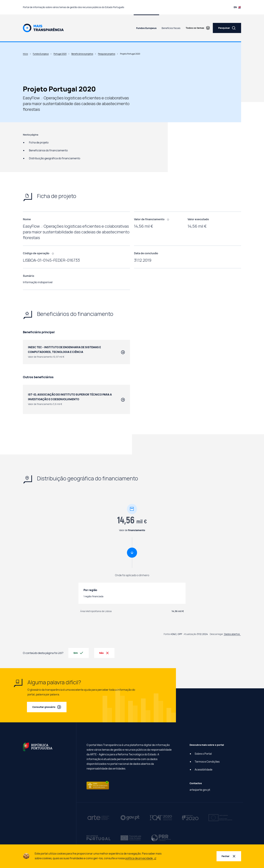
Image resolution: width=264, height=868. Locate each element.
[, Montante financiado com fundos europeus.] (169, 219)
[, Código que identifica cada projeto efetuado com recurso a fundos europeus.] (54, 253)
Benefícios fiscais (171, 28)
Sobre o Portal (203, 754)
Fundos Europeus (146, 28)
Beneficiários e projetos (82, 54)
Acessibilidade (203, 770)
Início (25, 54)
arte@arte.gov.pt (200, 790)
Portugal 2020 (60, 54)
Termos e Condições (207, 762)
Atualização (190, 634)
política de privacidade (141, 858)
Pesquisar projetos (107, 54)
